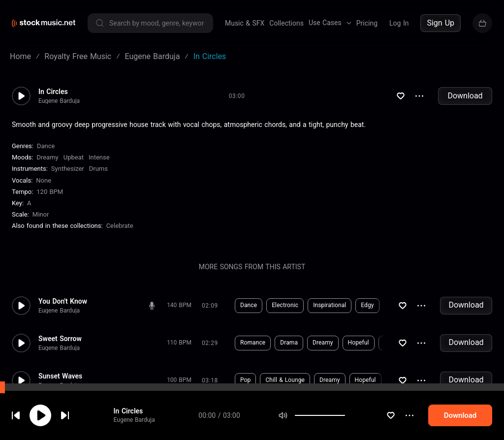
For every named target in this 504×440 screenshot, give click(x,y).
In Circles (135, 411)
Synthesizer (68, 169)
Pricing (367, 23)
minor (41, 214)
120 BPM (50, 192)
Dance (46, 146)
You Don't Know (63, 301)
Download (465, 96)
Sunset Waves (60, 376)
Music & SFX (245, 23)
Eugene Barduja (141, 420)
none (44, 180)
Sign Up (441, 23)
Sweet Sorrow (60, 339)
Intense (99, 157)
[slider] (357, 415)
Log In (399, 23)
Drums (98, 169)
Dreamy (47, 157)
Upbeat (74, 157)
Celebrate (120, 226)
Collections (286, 23)
